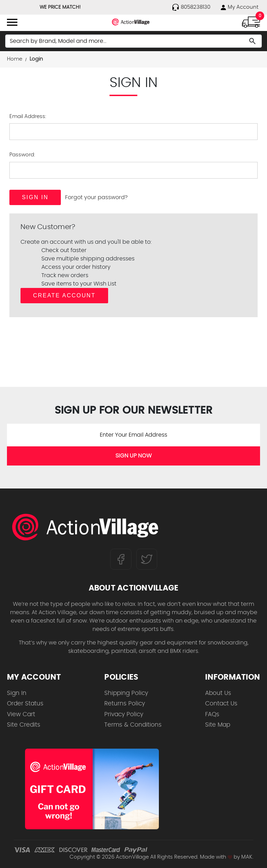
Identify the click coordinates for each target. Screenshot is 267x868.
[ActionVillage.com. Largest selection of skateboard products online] (85, 527)
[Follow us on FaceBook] (121, 559)
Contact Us (221, 703)
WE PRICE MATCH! (60, 7)
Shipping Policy (126, 693)
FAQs (212, 714)
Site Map (218, 725)
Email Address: (28, 116)
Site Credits (24, 725)
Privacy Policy (124, 714)
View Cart (21, 714)
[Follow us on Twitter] (147, 559)
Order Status (25, 703)
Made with (216, 857)
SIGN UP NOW (133, 456)
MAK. (247, 857)
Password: (22, 155)
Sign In (17, 693)
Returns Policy (125, 703)
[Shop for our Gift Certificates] (92, 789)
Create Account (64, 295)
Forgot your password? (96, 197)
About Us (218, 693)
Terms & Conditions (133, 725)
